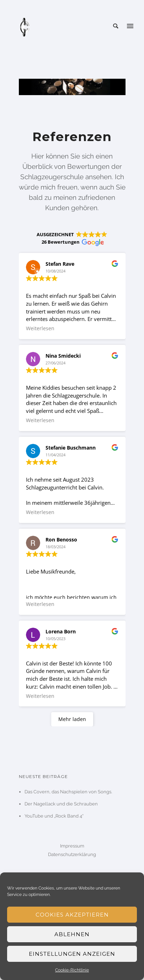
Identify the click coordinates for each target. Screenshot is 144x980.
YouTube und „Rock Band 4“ (54, 816)
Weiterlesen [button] (40, 328)
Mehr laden (72, 719)
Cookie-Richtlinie (72, 970)
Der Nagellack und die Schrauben (61, 804)
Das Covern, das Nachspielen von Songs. (68, 792)
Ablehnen (72, 934)
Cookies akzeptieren (72, 915)
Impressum (72, 846)
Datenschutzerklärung (72, 854)
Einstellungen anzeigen (72, 954)
